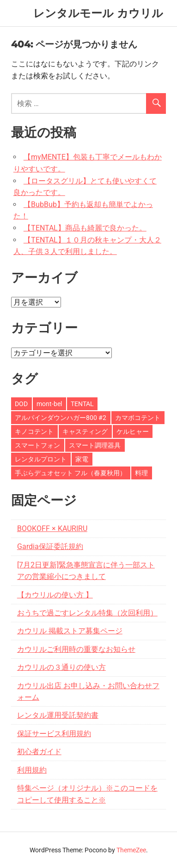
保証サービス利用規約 (54, 734)
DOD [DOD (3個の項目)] (21, 404)
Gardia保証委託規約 (50, 546)
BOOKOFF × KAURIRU (52, 528)
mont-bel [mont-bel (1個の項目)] (49, 404)
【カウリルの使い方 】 (55, 595)
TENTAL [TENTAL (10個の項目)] (82, 404)
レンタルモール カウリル (98, 13)
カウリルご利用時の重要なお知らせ (76, 649)
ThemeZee (131, 850)
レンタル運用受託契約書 (58, 715)
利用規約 (32, 770)
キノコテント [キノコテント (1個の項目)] (34, 431)
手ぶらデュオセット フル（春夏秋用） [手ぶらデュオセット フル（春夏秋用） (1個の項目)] (70, 473)
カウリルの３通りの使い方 (61, 667)
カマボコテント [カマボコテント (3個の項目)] (138, 418)
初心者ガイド (39, 752)
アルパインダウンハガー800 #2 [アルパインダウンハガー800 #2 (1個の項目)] (61, 418)
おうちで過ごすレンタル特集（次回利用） (87, 613)
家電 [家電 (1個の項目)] (82, 459)
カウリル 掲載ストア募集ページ (70, 631)
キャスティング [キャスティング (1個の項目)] (85, 431)
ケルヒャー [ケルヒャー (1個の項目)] (133, 431)
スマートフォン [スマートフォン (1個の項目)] (37, 445)
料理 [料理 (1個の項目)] (141, 473)
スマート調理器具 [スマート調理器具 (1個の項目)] (95, 445)
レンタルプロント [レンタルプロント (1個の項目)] (41, 459)
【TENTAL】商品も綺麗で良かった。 (85, 228)
